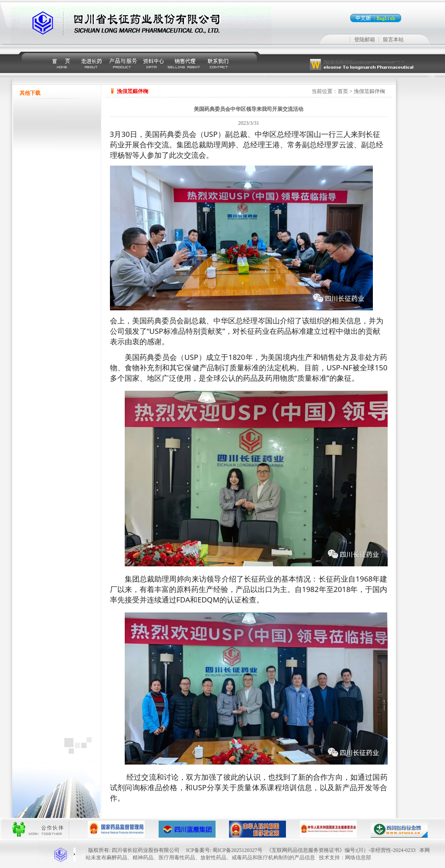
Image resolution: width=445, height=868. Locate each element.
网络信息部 (358, 858)
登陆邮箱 (365, 40)
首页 (343, 91)
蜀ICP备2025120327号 (237, 850)
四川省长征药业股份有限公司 (146, 850)
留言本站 (393, 40)
